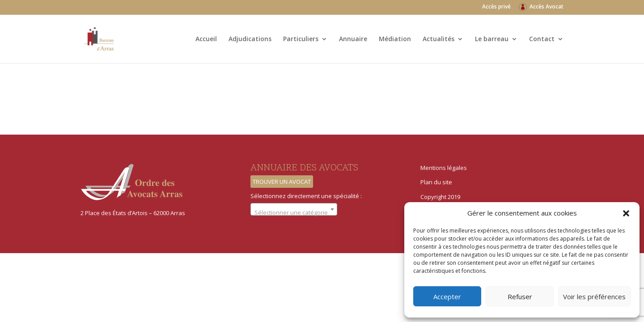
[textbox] (294, 213)
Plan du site (436, 182)
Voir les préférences (594, 297)
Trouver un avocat (282, 182)
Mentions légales (444, 168)
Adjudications (250, 39)
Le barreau (492, 39)
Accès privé (496, 7)
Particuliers (301, 39)
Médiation (395, 39)
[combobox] (294, 209)
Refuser (520, 297)
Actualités (439, 39)
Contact (542, 39)
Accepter (447, 297)
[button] (626, 213)
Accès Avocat (547, 7)
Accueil (206, 39)
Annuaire (353, 39)
